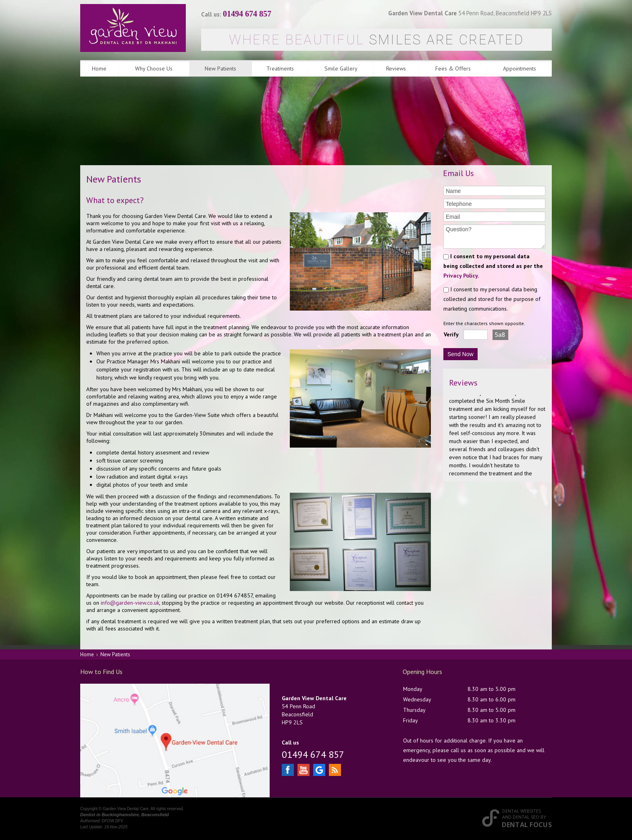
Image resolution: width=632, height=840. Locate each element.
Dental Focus (527, 825)
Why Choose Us (154, 68)
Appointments (520, 68)
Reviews (396, 68)
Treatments (280, 68)
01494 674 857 (247, 14)
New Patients (220, 68)
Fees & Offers (453, 68)
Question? (494, 236)
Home (99, 68)
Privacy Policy (460, 276)
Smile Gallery (341, 68)
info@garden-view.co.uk (130, 603)
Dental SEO (526, 817)
